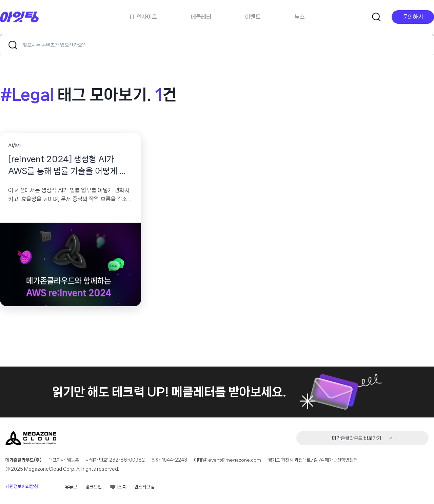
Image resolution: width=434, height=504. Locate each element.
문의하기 (413, 17)
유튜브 (71, 487)
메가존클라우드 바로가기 (386, 438)
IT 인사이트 (143, 17)
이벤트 (253, 17)
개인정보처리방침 (22, 487)
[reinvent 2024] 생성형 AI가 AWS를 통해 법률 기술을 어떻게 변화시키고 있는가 (70, 166)
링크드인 (94, 487)
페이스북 (118, 487)
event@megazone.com (235, 460)
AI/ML (15, 146)
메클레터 (201, 17)
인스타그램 (144, 487)
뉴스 (299, 17)
